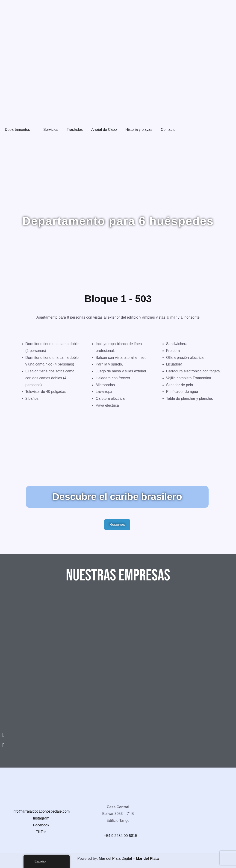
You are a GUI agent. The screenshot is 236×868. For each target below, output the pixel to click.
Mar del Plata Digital (115, 858)
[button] (118, 735)
